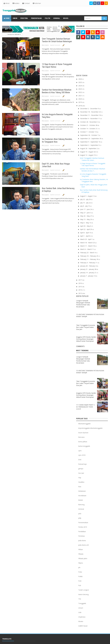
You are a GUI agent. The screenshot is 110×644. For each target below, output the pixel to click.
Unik (80, 612)
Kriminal (81, 509)
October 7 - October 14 (89, 132)
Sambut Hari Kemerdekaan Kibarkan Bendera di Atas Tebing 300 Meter (58, 91)
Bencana (81, 437)
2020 (80, 99)
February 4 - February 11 (89, 263)
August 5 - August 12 (88, 196)
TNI (80, 599)
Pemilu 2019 (83, 527)
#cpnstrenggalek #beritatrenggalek (90, 428)
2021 (80, 96)
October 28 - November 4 (89, 122)
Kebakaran (82, 491)
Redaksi (16, 3)
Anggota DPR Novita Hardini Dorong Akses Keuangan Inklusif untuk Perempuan (86, 339)
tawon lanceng (83, 594)
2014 (80, 290)
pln (79, 567)
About (7, 3)
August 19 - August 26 (88, 152)
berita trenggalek (84, 446)
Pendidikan (82, 531)
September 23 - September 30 (91, 139)
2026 (80, 79)
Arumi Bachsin (83, 433)
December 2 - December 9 (90, 109)
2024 (80, 86)
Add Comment (56, 48)
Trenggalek (82, 603)
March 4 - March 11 (87, 249)
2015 (80, 287)
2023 (80, 89)
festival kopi (82, 464)
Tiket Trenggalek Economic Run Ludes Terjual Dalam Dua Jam (86, 327)
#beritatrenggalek (84, 424)
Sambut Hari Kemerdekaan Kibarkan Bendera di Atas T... (92, 170)
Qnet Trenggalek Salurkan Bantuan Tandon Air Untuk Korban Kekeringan (57, 41)
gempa (81, 469)
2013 (80, 293)
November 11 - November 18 (91, 115)
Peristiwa (81, 536)
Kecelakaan (82, 496)
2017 (80, 280)
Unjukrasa (82, 617)
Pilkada (81, 554)
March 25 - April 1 (87, 239)
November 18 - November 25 (91, 112)
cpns (80, 451)
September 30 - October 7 (90, 135)
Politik (80, 576)
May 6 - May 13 (86, 223)
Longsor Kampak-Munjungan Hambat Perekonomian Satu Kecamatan (83, 304)
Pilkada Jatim (83, 558)
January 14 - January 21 (88, 273)
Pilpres (81, 563)
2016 (80, 283)
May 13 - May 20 (86, 219)
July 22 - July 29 (86, 199)
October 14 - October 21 (89, 129)
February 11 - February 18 (89, 259)
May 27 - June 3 (86, 213)
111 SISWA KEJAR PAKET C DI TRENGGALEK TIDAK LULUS (86, 407)
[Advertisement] (90, 57)
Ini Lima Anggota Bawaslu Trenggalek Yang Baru (54, 116)
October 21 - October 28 (89, 125)
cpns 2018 (82, 455)
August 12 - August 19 (88, 155)
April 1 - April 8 (85, 236)
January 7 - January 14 (88, 276)
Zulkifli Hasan (83, 626)
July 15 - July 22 (86, 203)
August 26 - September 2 (89, 148)
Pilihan (81, 549)
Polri (80, 581)
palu (80, 514)
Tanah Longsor (84, 590)
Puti (80, 585)
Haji (80, 478)
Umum (81, 608)
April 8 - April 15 (86, 233)
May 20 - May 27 (86, 216)
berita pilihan (83, 442)
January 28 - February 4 (89, 266)
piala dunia (82, 540)
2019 (80, 102)
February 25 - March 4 (88, 253)
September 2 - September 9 (90, 145)
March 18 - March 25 (88, 243)
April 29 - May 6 (86, 226)
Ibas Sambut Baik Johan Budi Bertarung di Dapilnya (55, 189)
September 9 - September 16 (91, 142)
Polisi (80, 572)
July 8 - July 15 (85, 206)
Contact (26, 3)
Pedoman (37, 3)
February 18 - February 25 (89, 256)
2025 (80, 82)
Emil (80, 460)
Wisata (81, 621)
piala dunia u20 (84, 545)
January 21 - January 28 (88, 269)
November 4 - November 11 (90, 118)
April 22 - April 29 (86, 229)
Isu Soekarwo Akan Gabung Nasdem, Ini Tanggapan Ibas (55, 140)
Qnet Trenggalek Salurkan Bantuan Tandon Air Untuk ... (92, 159)
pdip (80, 518)
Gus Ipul (81, 473)
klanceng (81, 505)
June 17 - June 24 (86, 209)
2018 (80, 106)
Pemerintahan (83, 523)
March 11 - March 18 (88, 246)
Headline (81, 482)
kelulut (81, 500)
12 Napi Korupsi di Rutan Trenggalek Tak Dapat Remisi (55, 65)
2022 (80, 92)
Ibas (80, 487)
